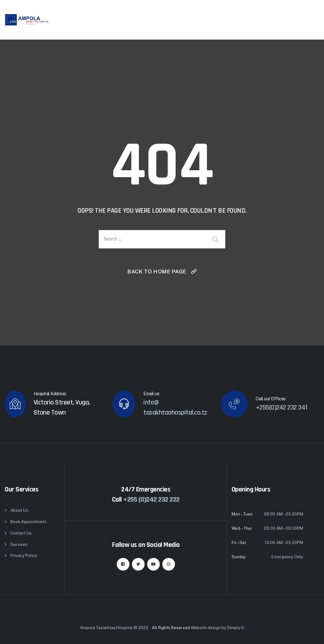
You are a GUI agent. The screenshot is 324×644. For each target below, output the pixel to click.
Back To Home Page (157, 272)
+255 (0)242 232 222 (151, 500)
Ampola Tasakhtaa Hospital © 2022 (114, 628)
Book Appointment (28, 522)
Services (19, 544)
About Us (19, 510)
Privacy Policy (24, 556)
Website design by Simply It (217, 628)
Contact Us (21, 533)
